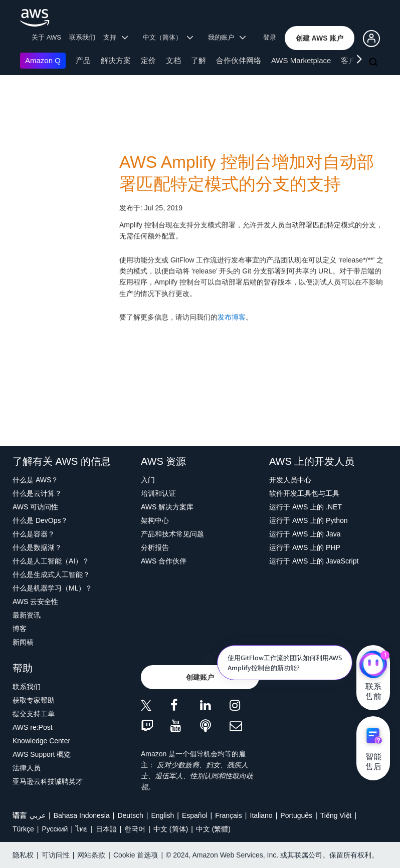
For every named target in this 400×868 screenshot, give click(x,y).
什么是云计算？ (37, 493)
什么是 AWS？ (35, 480)
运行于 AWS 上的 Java (305, 534)
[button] (320, 38)
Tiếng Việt (336, 815)
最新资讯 (27, 615)
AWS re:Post (33, 727)
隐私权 (23, 855)
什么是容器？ (34, 534)
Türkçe (23, 829)
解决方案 (116, 60)
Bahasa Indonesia (82, 815)
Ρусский (55, 829)
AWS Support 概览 (42, 754)
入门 (148, 480)
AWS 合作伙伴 (164, 561)
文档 (173, 60)
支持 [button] (116, 37)
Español (195, 815)
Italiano (261, 815)
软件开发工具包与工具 (304, 493)
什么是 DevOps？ (40, 520)
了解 (198, 60)
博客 (20, 629)
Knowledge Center (41, 741)
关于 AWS (46, 37)
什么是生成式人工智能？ (51, 574)
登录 (270, 37)
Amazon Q (43, 60)
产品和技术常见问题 (172, 534)
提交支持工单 (34, 714)
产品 (83, 60)
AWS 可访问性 (35, 507)
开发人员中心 (290, 480)
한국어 (135, 829)
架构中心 (155, 520)
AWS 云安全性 (35, 602)
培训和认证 (158, 493)
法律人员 (27, 768)
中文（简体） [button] (168, 37)
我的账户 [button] (227, 37)
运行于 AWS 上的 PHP (305, 547)
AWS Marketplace (301, 60)
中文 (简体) (171, 829)
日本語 (106, 829)
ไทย (82, 829)
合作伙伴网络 (239, 60)
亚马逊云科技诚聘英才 (48, 781)
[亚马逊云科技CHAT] (373, 665)
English (162, 815)
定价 (148, 60)
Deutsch (130, 815)
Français (229, 815)
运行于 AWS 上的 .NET (306, 507)
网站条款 (91, 855)
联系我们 (82, 37)
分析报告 (155, 547)
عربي (38, 815)
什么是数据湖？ (37, 547)
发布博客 (232, 317)
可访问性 (56, 855)
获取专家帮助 (34, 700)
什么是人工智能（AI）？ (51, 561)
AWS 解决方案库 (167, 507)
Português (296, 815)
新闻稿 (23, 642)
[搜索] (374, 63)
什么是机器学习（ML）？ (52, 588)
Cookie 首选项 (136, 855)
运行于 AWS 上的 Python (309, 520)
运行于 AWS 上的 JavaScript (314, 561)
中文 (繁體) (213, 829)
